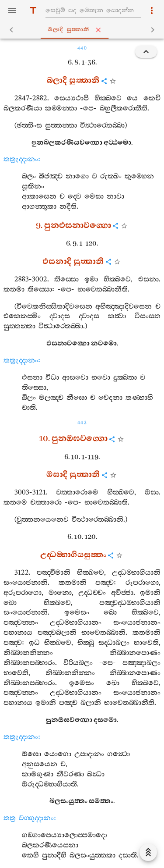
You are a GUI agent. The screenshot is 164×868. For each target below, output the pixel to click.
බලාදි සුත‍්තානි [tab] (84, 30)
